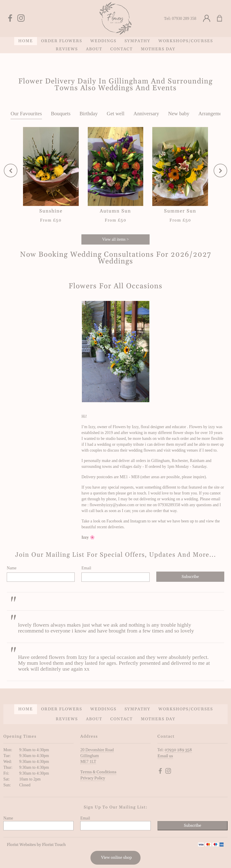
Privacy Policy (93, 778)
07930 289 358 (184, 18)
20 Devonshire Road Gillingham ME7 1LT (97, 756)
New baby (179, 114)
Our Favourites (26, 114)
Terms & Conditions (98, 772)
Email (86, 568)
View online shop (116, 858)
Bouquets (61, 114)
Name (12, 568)
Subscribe (190, 577)
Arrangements (213, 114)
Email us (165, 756)
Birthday (89, 114)
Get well (116, 114)
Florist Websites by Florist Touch (36, 845)
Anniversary (146, 114)
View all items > (116, 239)
